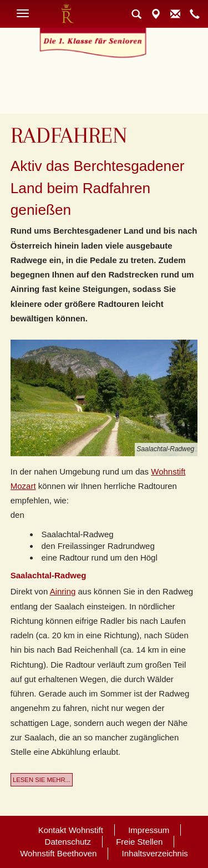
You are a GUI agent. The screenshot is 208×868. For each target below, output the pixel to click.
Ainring (63, 591)
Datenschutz (68, 842)
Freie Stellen (139, 842)
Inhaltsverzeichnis (155, 853)
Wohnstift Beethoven (58, 853)
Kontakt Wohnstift (71, 830)
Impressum (149, 830)
